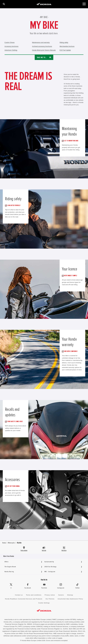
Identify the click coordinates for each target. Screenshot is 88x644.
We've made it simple (70, 276)
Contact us (19, 595)
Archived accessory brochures (42, 46)
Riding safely (64, 42)
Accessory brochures (11, 46)
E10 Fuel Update (65, 50)
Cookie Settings (44, 603)
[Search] (4, 4)
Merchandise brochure (67, 46)
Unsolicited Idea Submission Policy (70, 599)
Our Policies (50, 599)
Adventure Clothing (11, 50)
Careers (61, 595)
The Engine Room (10, 567)
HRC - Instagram (50, 572)
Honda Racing (9, 572)
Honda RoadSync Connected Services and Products (24, 599)
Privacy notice (50, 595)
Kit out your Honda (13, 486)
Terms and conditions (34, 595)
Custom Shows (9, 42)
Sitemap (70, 595)
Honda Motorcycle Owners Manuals (44, 50)
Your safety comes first (14, 421)
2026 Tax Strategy (50, 567)
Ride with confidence (70, 351)
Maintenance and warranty (41, 42)
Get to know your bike (71, 141)
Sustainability (49, 562)
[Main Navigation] (84, 4)
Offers (7, 562)
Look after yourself (13, 205)
